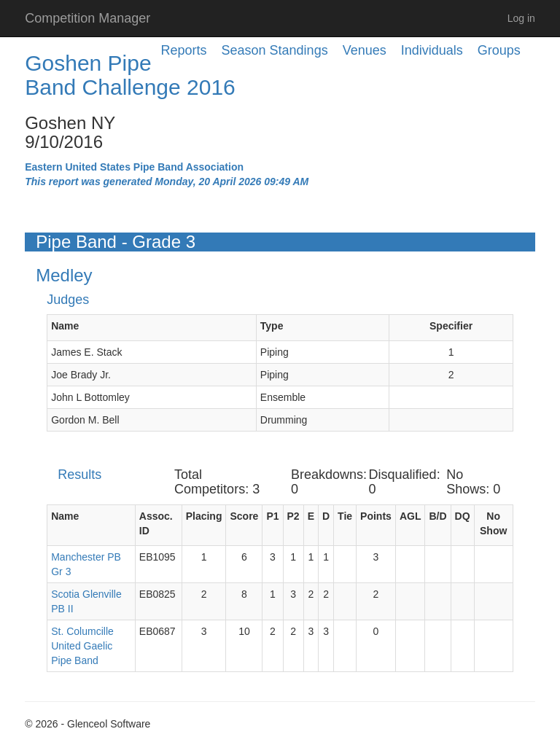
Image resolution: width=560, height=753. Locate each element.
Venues (365, 50)
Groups (499, 50)
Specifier (451, 326)
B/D (437, 516)
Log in (521, 18)
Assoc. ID (156, 523)
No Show (493, 523)
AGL (411, 516)
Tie (345, 516)
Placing (204, 516)
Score (244, 516)
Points (376, 516)
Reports (184, 50)
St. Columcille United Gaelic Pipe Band (82, 646)
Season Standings (275, 50)
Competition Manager (87, 18)
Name (65, 326)
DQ (463, 516)
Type (272, 326)
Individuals (432, 50)
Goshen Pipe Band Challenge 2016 (130, 75)
